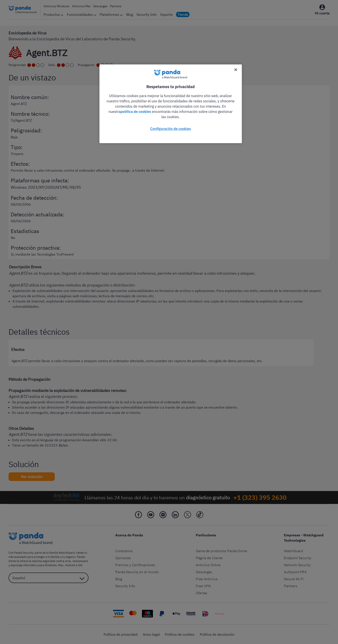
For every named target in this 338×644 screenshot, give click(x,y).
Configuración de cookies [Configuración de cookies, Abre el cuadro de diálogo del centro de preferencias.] (171, 129)
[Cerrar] (236, 70)
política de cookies (136, 112)
